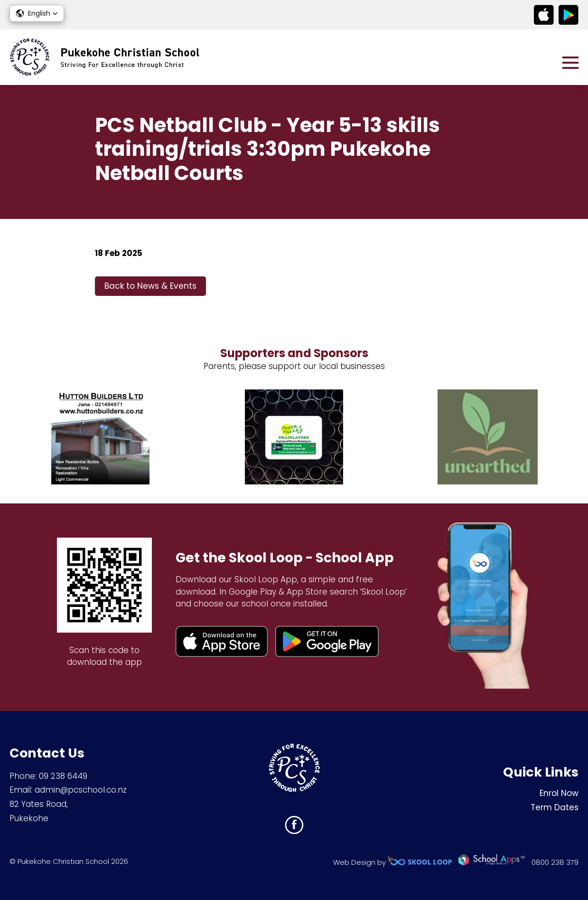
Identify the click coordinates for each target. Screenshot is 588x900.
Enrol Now (559, 793)
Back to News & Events (150, 286)
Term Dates (555, 807)
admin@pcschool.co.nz (81, 790)
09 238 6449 (63, 776)
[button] (37, 13)
